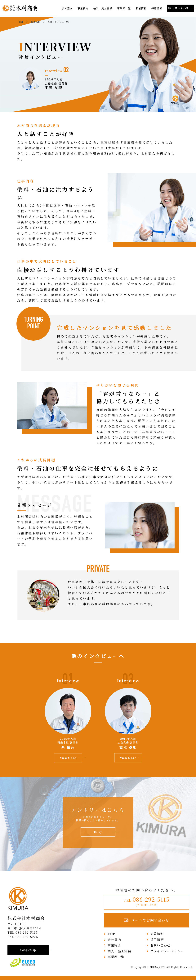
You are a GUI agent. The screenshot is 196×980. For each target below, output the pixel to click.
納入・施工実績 (103, 8)
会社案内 (67, 8)
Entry (98, 832)
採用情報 (157, 8)
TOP (111, 934)
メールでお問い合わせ (147, 920)
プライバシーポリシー (167, 951)
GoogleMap (28, 950)
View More (68, 758)
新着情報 (141, 8)
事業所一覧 (124, 8)
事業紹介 (83, 8)
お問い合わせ (160, 945)
